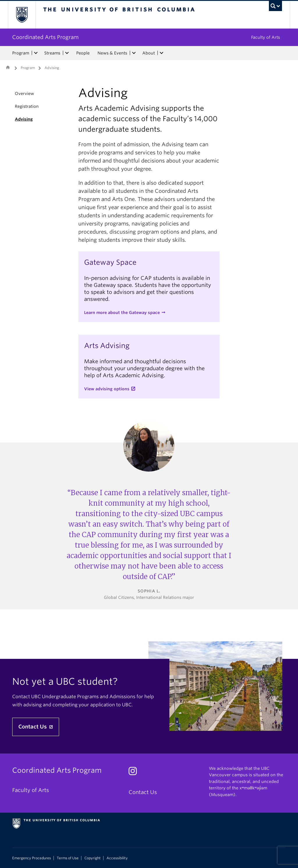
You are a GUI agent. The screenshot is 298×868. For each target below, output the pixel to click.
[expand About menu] (162, 53)
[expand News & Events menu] (134, 53)
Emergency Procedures (32, 858)
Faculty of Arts (266, 37)
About (149, 53)
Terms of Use (68, 858)
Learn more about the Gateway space (122, 313)
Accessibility (117, 858)
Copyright (93, 858)
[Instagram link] (135, 773)
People (83, 53)
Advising (24, 119)
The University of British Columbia (26, 15)
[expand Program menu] (36, 53)
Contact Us (33, 727)
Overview (24, 93)
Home (8, 67)
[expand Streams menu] (67, 53)
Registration (27, 106)
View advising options (107, 389)
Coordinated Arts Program (45, 37)
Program (21, 53)
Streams (52, 53)
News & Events (112, 53)
